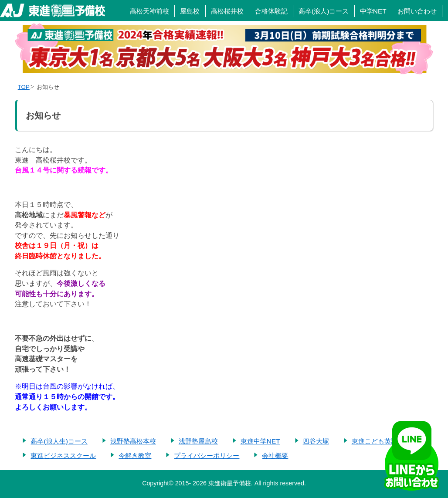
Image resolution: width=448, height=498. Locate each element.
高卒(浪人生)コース (59, 441)
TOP (24, 87)
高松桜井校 (227, 11)
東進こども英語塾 (378, 441)
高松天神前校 (149, 11)
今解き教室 (135, 456)
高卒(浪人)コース (324, 11)
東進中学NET (260, 441)
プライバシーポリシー (207, 456)
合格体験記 (271, 11)
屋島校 (190, 11)
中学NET (373, 11)
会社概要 (275, 456)
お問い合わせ (417, 11)
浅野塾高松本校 (133, 441)
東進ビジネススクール (63, 456)
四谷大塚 (316, 441)
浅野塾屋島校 (198, 441)
